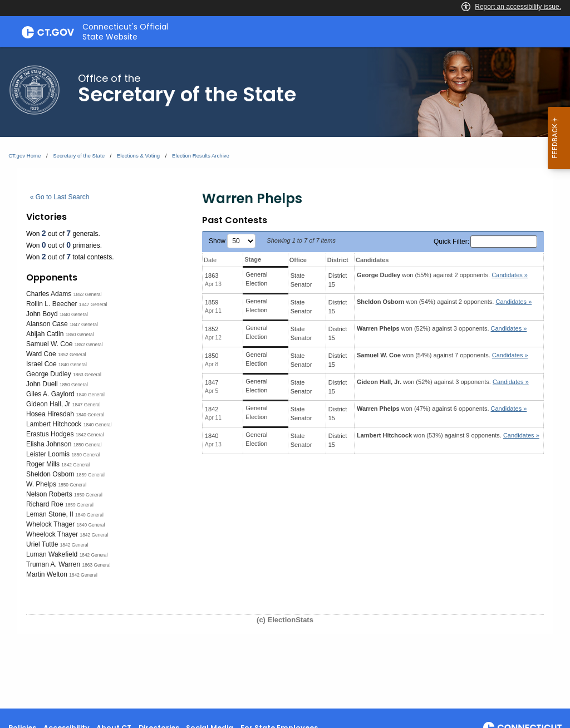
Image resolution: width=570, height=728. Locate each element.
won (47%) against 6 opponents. (442, 409)
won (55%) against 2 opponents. (442, 275)
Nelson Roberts (49, 494)
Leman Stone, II (50, 514)
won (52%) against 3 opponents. (442, 328)
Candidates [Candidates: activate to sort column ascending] (372, 260)
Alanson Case (47, 324)
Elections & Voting (138, 156)
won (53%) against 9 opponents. (448, 435)
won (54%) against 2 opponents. (444, 302)
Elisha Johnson (49, 444)
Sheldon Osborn (50, 474)
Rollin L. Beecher (51, 304)
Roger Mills (43, 464)
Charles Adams (49, 294)
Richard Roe (45, 504)
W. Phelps (41, 484)
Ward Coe (41, 354)
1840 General (74, 314)
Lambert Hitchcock (54, 424)
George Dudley (49, 374)
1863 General (87, 375)
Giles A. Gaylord (50, 394)
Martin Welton (47, 574)
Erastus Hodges (50, 434)
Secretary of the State (79, 156)
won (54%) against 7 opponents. (443, 355)
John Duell (42, 384)
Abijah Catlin (45, 334)
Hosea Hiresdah (50, 414)
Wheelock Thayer (52, 534)
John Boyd (42, 314)
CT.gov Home (24, 156)
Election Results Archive (201, 156)
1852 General (88, 294)
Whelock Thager (50, 524)
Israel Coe (41, 364)
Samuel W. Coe (49, 344)
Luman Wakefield (52, 554)
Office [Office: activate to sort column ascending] (298, 260)
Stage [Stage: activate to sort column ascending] (253, 259)
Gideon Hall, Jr (48, 404)
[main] (285, 378)
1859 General (90, 475)
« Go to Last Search (60, 197)
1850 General (80, 335)
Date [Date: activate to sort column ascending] (210, 260)
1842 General (90, 435)
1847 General (93, 304)
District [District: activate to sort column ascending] (338, 260)
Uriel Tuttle (42, 544)
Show (232, 241)
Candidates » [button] (510, 275)
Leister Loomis (48, 454)
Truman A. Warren (53, 564)
